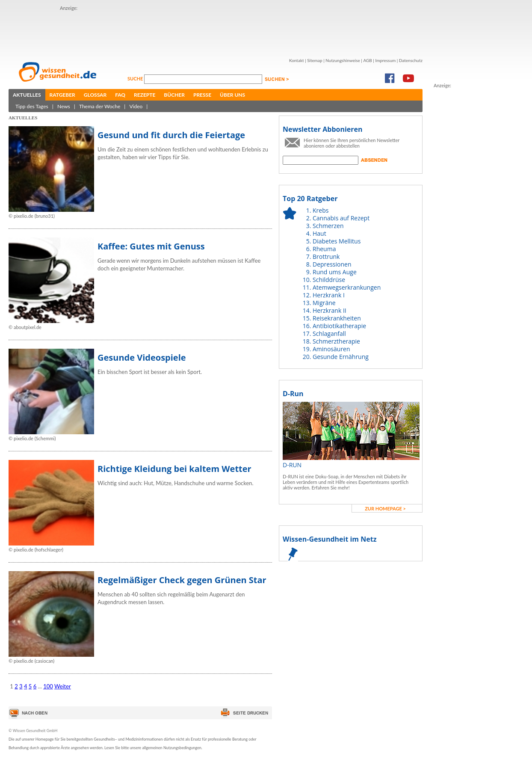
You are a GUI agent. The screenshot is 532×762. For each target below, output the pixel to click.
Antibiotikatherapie (339, 326)
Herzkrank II (330, 310)
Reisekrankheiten (337, 318)
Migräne (324, 303)
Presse (202, 95)
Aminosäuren (331, 349)
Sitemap (315, 60)
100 (48, 686)
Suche (136, 79)
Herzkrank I (329, 295)
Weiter (63, 686)
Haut (319, 233)
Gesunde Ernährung (341, 357)
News (64, 106)
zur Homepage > (385, 508)
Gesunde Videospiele (142, 357)
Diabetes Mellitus (337, 241)
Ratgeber (62, 95)
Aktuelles (27, 95)
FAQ (120, 95)
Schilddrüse (329, 280)
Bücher (174, 95)
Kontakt (297, 60)
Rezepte (145, 95)
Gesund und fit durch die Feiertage (171, 135)
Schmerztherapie (336, 341)
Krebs (321, 210)
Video (136, 106)
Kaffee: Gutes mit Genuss (151, 246)
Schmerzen (328, 226)
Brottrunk (326, 256)
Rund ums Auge (335, 272)
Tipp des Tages (32, 106)
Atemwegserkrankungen (347, 287)
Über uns (232, 95)
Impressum (385, 60)
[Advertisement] (216, 31)
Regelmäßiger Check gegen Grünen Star (182, 580)
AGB (367, 60)
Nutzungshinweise (343, 60)
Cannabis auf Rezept (341, 218)
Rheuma (324, 249)
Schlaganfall (329, 334)
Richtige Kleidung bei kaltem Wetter (174, 469)
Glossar (95, 95)
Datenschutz (411, 60)
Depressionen (332, 264)
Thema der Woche (100, 106)
